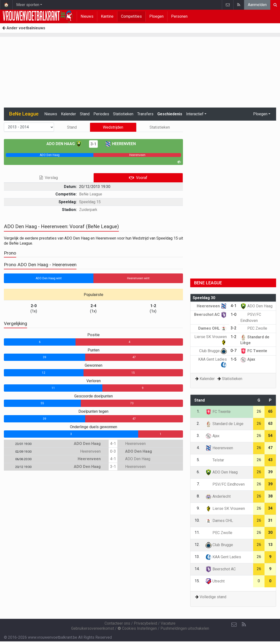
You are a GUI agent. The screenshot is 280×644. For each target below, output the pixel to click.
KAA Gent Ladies (223, 557)
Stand (85, 114)
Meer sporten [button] (28, 5)
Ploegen (156, 16)
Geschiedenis (170, 114)
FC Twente (254, 351)
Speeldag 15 (90, 202)
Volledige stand (213, 597)
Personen (179, 16)
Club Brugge (213, 351)
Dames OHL (212, 328)
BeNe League (91, 194)
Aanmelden (257, 5)
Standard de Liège (224, 424)
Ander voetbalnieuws (24, 28)
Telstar (215, 460)
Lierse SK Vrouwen (225, 508)
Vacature (168, 623)
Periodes (101, 114)
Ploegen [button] (260, 114)
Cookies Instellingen (137, 628)
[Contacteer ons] (234, 625)
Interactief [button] (195, 114)
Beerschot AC (210, 314)
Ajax (248, 359)
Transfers (145, 114)
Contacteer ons (117, 623)
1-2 (234, 337)
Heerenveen (120, 144)
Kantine (107, 16)
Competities (131, 16)
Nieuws (87, 16)
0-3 (113, 451)
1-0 (234, 314)
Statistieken (123, 114)
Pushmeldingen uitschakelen (185, 628)
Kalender (68, 114)
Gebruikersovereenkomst (93, 628)
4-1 (113, 444)
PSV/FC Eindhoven (225, 484)
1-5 (234, 359)
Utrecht (215, 581)
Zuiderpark (88, 210)
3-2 (234, 328)
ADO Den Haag (64, 144)
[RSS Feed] (244, 625)
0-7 (234, 351)
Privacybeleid (145, 623)
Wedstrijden (113, 127)
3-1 (93, 144)
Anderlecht (218, 496)
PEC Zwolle (254, 328)
